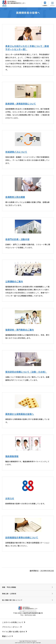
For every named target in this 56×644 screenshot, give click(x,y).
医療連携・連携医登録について (21, 104)
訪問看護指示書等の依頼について (22, 537)
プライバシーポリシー (11, 627)
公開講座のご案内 (14, 281)
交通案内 (45, 5)
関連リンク (7, 636)
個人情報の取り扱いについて (12, 600)
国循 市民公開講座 (9, 587)
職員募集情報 (12, 456)
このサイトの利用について (13, 622)
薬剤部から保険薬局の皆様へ (20, 414)
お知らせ (10, 498)
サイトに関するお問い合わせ (14, 632)
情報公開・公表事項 (9, 594)
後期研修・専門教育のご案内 (20, 330)
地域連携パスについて (16, 152)
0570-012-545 (30, 615)
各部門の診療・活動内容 (17, 239)
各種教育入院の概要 (15, 197)
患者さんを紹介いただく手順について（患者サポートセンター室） (27, 48)
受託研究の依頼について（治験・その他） (26, 372)
